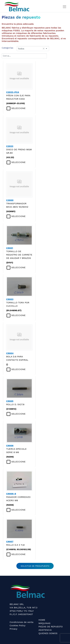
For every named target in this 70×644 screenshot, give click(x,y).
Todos (21, 49)
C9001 (10, 248)
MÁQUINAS (44, 623)
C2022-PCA (13, 92)
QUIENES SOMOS (48, 633)
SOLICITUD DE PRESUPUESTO (35, 566)
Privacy (13, 629)
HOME (42, 620)
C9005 (10, 401)
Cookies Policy (17, 625)
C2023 (10, 146)
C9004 (10, 353)
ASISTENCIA (45, 630)
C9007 (10, 542)
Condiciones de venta (21, 622)
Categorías (7, 48)
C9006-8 (11, 494)
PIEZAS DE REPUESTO (51, 627)
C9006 (10, 446)
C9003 (10, 299)
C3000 (10, 200)
